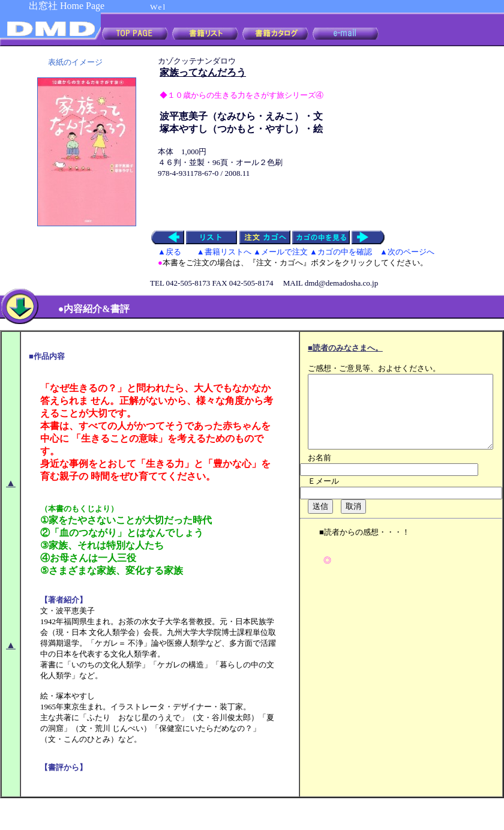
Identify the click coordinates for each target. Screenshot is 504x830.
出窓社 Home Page (67, 6)
